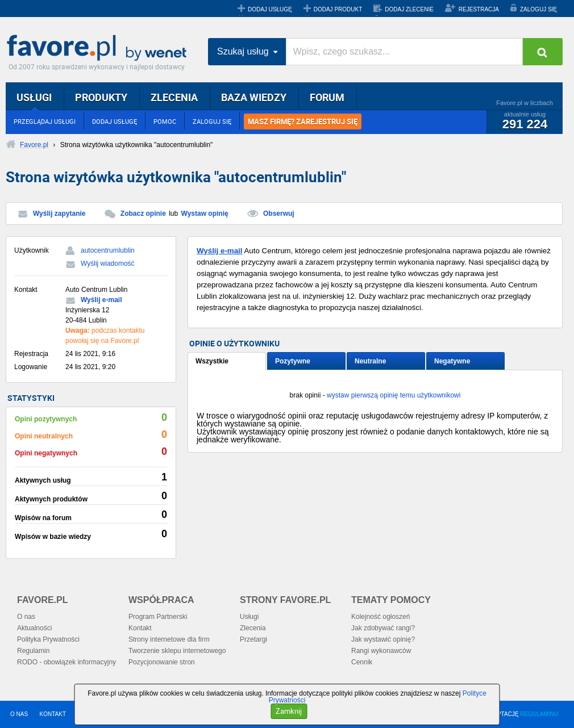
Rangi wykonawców (381, 651)
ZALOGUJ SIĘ (538, 9)
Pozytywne (293, 361)
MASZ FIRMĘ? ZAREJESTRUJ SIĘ (303, 122)
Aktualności (34, 628)
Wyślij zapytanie (59, 214)
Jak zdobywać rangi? (383, 628)
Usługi (249, 617)
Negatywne (452, 361)
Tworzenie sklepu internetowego (177, 651)
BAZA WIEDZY (254, 97)
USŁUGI (34, 97)
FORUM (327, 97)
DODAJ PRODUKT (338, 9)
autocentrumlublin (108, 250)
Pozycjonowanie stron (162, 662)
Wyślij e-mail (101, 300)
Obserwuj (279, 214)
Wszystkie (212, 361)
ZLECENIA (174, 97)
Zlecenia (253, 628)
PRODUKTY (101, 97)
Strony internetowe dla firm (169, 639)
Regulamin (33, 651)
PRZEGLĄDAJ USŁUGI (45, 121)
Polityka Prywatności (48, 639)
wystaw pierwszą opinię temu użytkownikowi (394, 395)
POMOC (165, 121)
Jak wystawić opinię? (383, 639)
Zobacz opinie (143, 214)
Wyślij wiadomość (108, 263)
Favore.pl (99, 48)
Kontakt (140, 628)
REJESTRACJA (479, 9)
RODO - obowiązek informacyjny (66, 662)
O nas (26, 617)
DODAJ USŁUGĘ (270, 9)
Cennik (362, 662)
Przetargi (253, 639)
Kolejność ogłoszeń (380, 617)
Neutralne (370, 361)
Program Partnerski (158, 617)
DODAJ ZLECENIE (409, 9)
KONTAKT (53, 714)
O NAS (19, 714)
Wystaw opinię (205, 214)
